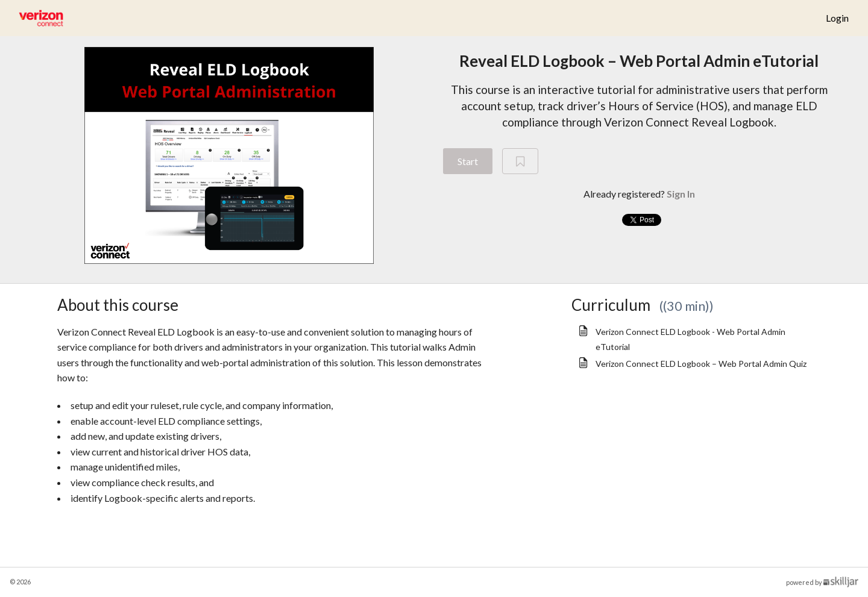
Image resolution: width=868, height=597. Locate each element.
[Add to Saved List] (520, 161)
